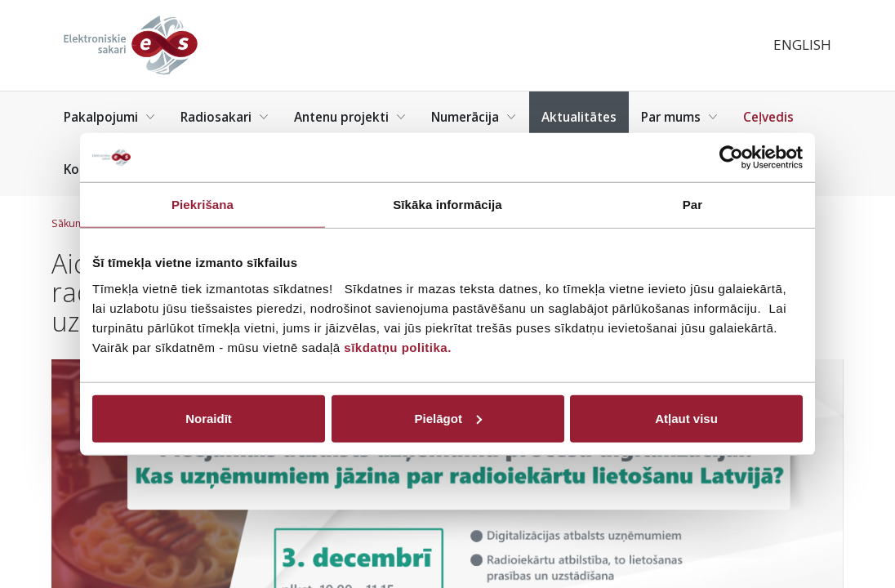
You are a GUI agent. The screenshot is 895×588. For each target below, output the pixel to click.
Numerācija (474, 117)
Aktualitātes (579, 117)
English (802, 45)
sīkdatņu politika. (398, 347)
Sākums (71, 223)
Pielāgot (448, 418)
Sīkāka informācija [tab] (447, 205)
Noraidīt (209, 418)
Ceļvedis (768, 117)
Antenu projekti (350, 117)
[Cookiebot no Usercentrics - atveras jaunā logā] (731, 158)
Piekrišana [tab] (203, 205)
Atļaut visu (686, 418)
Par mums (680, 117)
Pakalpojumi (110, 117)
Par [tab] (693, 205)
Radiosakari (225, 117)
